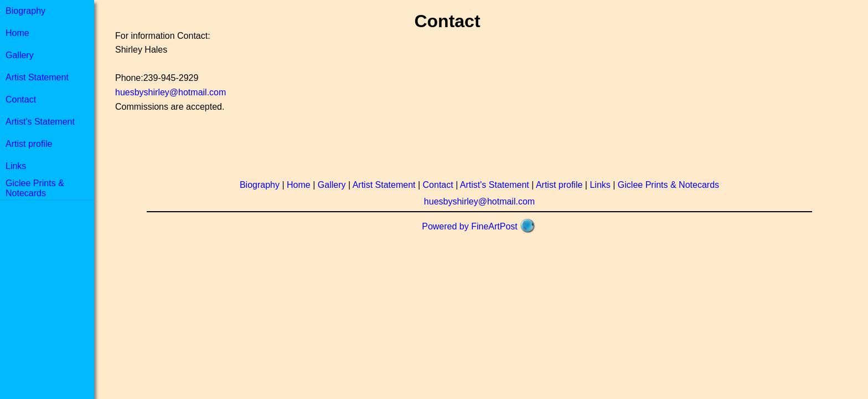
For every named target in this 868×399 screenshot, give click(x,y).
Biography (25, 11)
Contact (21, 99)
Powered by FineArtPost (470, 226)
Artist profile (29, 144)
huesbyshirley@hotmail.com (170, 92)
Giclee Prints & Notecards (35, 188)
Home (17, 33)
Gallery (20, 55)
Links (16, 166)
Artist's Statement (40, 122)
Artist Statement (37, 77)
